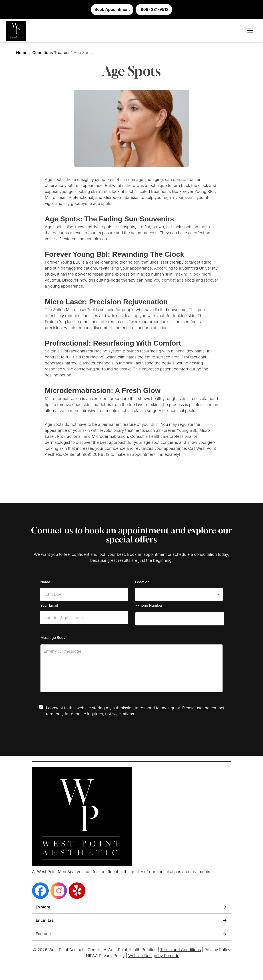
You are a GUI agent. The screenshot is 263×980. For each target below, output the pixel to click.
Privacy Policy (217, 950)
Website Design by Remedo (154, 956)
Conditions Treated (50, 53)
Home (22, 53)
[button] (179, 595)
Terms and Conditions (180, 950)
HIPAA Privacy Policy (105, 956)
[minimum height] (131, 668)
